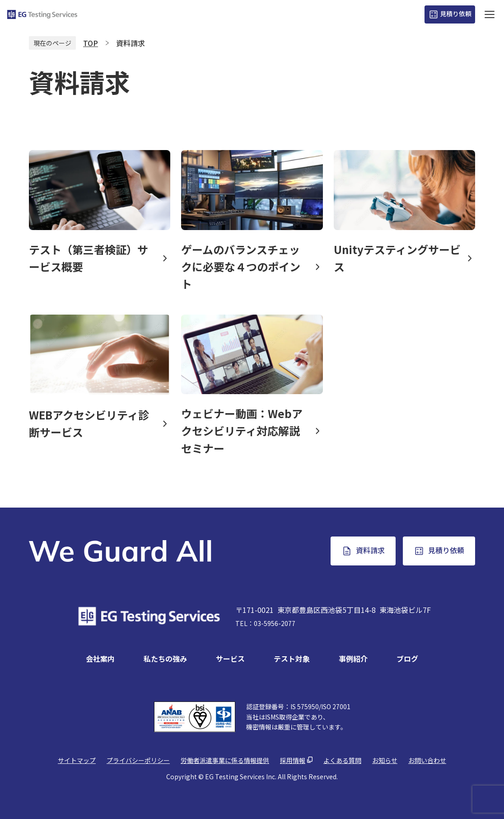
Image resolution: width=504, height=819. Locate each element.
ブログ (407, 659)
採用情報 (293, 760)
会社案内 (100, 659)
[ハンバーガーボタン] (490, 14)
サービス (230, 659)
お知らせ (385, 760)
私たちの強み (165, 659)
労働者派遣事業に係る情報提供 (225, 760)
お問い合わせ (427, 760)
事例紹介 (353, 659)
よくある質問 (342, 760)
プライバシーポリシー (138, 760)
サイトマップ (77, 760)
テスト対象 (292, 659)
